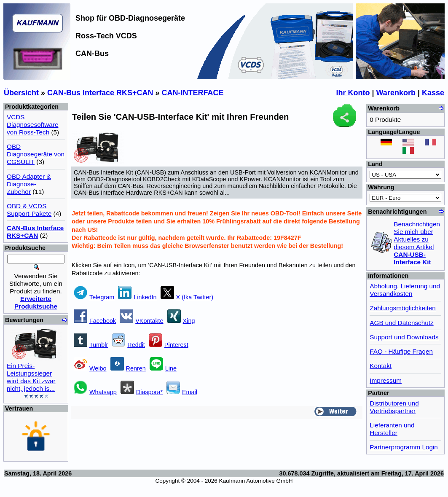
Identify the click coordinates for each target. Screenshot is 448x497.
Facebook (95, 321)
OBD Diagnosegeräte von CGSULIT (36, 154)
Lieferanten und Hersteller (392, 429)
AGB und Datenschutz (401, 323)
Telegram (94, 297)
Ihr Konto (353, 93)
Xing (181, 321)
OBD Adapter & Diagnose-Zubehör (29, 184)
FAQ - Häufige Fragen (401, 351)
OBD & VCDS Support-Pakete (29, 210)
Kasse (433, 93)
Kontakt (381, 366)
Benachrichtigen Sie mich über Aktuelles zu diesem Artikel (417, 243)
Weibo (90, 368)
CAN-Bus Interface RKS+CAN (100, 93)
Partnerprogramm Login (404, 447)
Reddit (128, 345)
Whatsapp (95, 392)
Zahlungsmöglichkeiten (402, 308)
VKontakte (141, 321)
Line (163, 368)
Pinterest (169, 345)
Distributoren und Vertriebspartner (394, 407)
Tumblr (91, 345)
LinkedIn (137, 297)
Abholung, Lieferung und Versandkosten (405, 290)
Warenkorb (396, 93)
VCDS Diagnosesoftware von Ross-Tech (32, 125)
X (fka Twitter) (187, 297)
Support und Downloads (404, 337)
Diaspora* (142, 392)
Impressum (386, 380)
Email (182, 392)
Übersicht (21, 93)
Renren (128, 368)
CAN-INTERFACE (193, 93)
